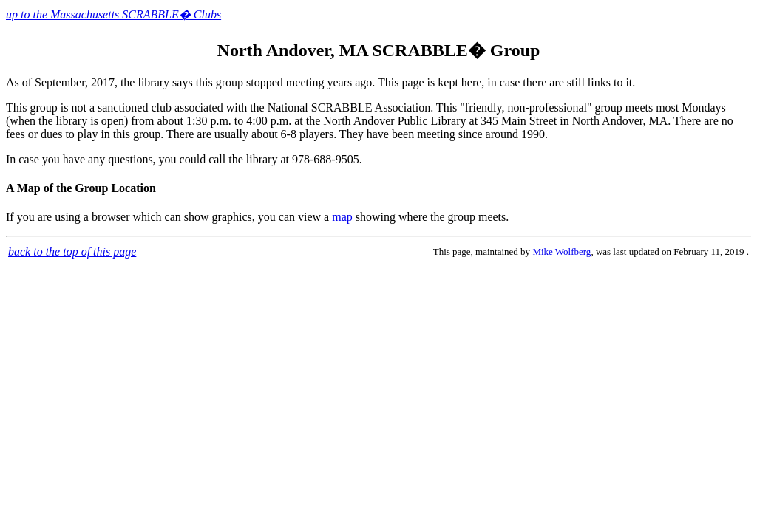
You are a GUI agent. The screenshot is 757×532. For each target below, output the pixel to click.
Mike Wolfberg (561, 252)
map (342, 217)
